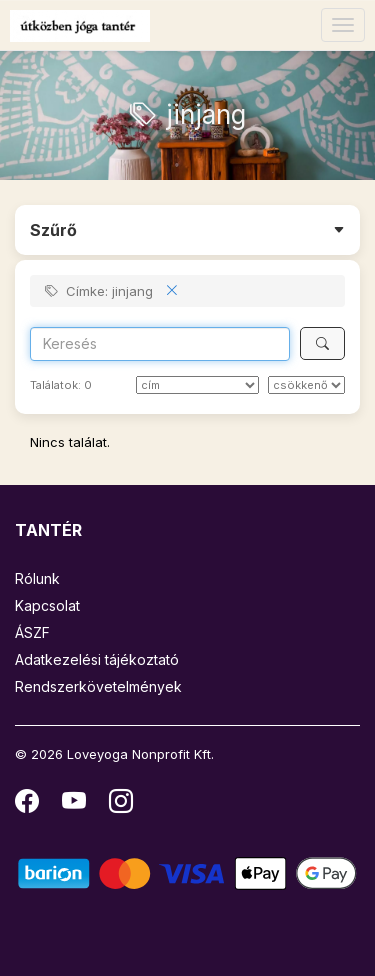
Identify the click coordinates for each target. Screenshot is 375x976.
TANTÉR (48, 530)
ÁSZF (32, 632)
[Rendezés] (197, 385)
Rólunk (37, 578)
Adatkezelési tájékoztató (97, 659)
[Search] (160, 344)
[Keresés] (322, 343)
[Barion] (187, 872)
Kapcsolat (47, 605)
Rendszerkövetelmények (98, 686)
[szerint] (306, 385)
